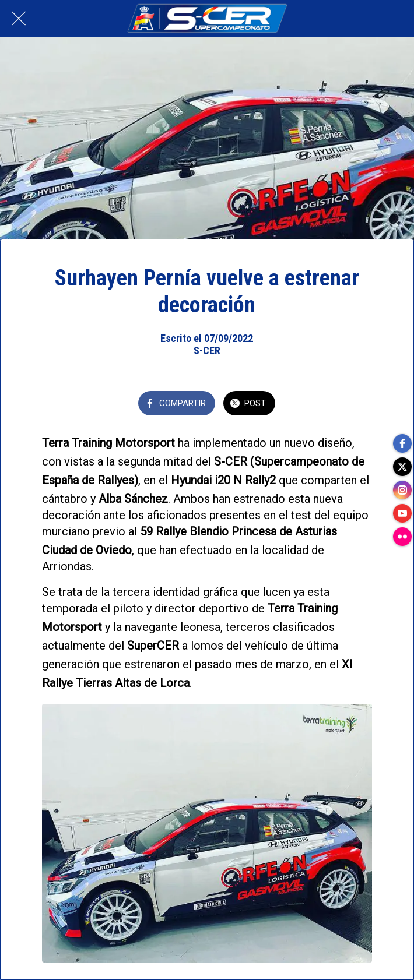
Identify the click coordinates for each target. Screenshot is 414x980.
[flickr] (402, 537)
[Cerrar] (19, 19)
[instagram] (402, 490)
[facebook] (402, 443)
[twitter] (402, 467)
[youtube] (402, 513)
